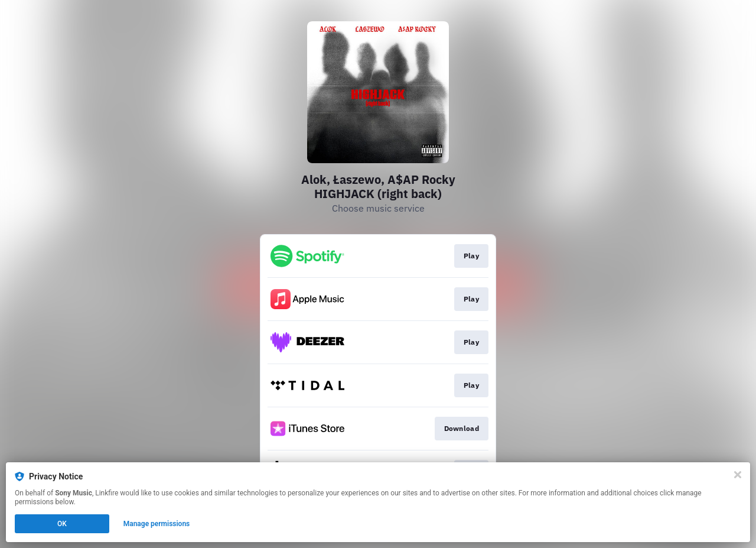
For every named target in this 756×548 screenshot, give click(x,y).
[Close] (738, 475)
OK (62, 524)
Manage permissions (157, 524)
